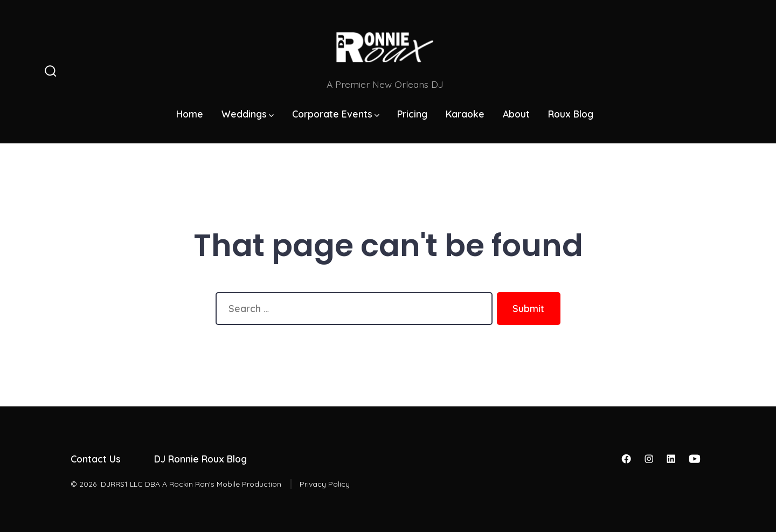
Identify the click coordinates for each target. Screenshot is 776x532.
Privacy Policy (325, 484)
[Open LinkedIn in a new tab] (671, 459)
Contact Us (96, 459)
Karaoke (465, 114)
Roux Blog (571, 114)
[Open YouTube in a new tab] (695, 459)
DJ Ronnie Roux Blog (200, 459)
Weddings (248, 114)
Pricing (412, 114)
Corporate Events (336, 114)
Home (190, 114)
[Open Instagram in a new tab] (649, 459)
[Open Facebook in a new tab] (626, 459)
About (516, 114)
